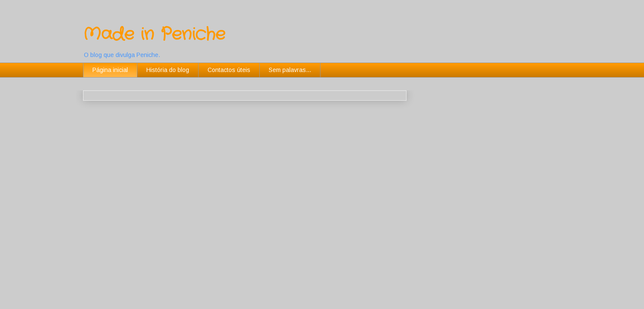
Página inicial (110, 70)
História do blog (168, 70)
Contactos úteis (229, 70)
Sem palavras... (290, 70)
